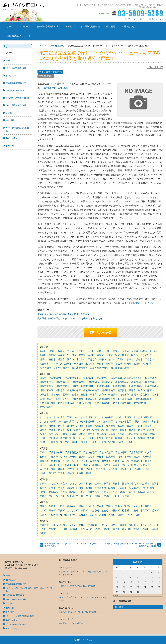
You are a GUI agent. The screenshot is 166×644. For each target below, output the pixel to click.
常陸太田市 (100, 488)
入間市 (87, 430)
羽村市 (55, 364)
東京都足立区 (46, 76)
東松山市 (99, 426)
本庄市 (89, 426)
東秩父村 (65, 442)
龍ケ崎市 (145, 484)
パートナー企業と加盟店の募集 (20, 616)
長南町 (80, 473)
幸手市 (91, 434)
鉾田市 (151, 488)
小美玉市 (122, 488)
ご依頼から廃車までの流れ (18, 98)
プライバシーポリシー (137, 19)
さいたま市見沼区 (83, 417)
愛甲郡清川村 (47, 407)
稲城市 (43, 359)
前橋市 (52, 506)
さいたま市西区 (105, 422)
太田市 (61, 506)
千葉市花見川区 (73, 452)
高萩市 (151, 492)
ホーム (10, 26)
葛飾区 (100, 351)
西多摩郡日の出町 (99, 368)
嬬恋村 (43, 515)
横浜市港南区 (79, 382)
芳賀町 (137, 529)
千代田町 (145, 511)
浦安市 (84, 461)
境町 (51, 496)
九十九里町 (136, 469)
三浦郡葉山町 (47, 399)
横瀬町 (142, 438)
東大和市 (90, 364)
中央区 (61, 355)
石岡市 (43, 488)
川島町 (100, 438)
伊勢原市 (113, 395)
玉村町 (52, 511)
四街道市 (95, 461)
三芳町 (43, 438)
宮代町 (112, 442)
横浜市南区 (116, 378)
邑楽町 (61, 511)
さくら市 (154, 525)
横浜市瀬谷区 (122, 382)
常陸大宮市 (93, 492)
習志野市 (111, 457)
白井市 (126, 461)
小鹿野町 (53, 442)
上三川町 (63, 529)
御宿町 (123, 469)
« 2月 (116, 595)
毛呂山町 (53, 438)
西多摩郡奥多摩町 (120, 368)
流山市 (137, 457)
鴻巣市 (139, 426)
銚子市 (148, 461)
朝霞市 (96, 430)
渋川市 (91, 506)
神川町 (84, 442)
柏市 (120, 457)
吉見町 (109, 438)
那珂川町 (127, 529)
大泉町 (43, 511)
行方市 (132, 492)
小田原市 (44, 395)
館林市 (100, 506)
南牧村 (121, 515)
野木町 (107, 529)
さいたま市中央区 (104, 417)
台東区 (43, 355)
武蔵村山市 (45, 368)
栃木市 (64, 525)
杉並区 (144, 351)
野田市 (73, 457)
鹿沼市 (105, 525)
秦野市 (84, 395)
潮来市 (43, 496)
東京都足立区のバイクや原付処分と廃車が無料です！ (65, 314)
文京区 (109, 355)
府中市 (109, 364)
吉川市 (121, 434)
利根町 (98, 496)
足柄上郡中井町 (107, 399)
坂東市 (89, 488)
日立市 (64, 484)
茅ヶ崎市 (56, 395)
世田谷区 (154, 351)
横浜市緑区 (107, 382)
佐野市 (82, 525)
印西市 (116, 461)
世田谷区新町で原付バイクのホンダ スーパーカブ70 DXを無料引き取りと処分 (71, 545)
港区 (117, 355)
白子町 (61, 473)
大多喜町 (112, 469)
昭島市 (135, 355)
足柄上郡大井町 (126, 399)
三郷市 (64, 434)
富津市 (75, 461)
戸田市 (77, 430)
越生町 (64, 438)
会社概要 (111, 26)
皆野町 (151, 438)
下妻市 (64, 492)
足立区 (52, 351)
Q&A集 (68, 26)
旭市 (60, 465)
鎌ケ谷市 (56, 461)
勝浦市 (68, 465)
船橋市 (43, 457)
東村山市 (79, 364)
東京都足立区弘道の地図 (55, 88)
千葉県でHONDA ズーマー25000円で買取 (77, 612)
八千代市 (147, 457)
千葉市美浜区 (136, 452)
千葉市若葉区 (106, 452)
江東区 (116, 351)
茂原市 (82, 457)
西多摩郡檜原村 (61, 368)
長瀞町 (43, 442)
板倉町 (105, 511)
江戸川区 (81, 351)
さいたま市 (45, 417)
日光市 (114, 525)
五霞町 (126, 496)
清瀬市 (61, 359)
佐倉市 (91, 457)
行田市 (52, 426)
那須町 (98, 529)
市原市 (128, 457)
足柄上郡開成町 (66, 403)
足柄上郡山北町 (48, 403)
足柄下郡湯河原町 (122, 403)
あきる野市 (146, 355)
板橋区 (61, 351)
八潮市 (43, 434)
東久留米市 (66, 364)
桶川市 (132, 430)
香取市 (126, 465)
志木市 (105, 430)
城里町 (71, 496)
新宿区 (43, 351)
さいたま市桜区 (123, 417)
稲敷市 (73, 492)
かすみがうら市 (109, 492)
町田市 (128, 364)
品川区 (126, 351)
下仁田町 (53, 515)
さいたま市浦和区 (143, 417)
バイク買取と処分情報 (89, 26)
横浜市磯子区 (152, 378)
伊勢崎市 (72, 506)
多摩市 (130, 359)
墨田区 (52, 355)
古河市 (89, 484)
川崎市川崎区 (88, 386)
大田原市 (134, 525)
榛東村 (126, 511)
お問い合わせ (128, 26)
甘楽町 (135, 511)
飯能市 (71, 426)
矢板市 (52, 529)
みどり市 (138, 506)
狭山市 (121, 426)
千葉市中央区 (56, 452)
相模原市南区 (108, 390)
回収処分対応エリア (16, 36)
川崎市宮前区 (152, 386)
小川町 (91, 438)
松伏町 (130, 442)
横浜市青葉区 (47, 386)
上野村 (139, 515)
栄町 (53, 469)
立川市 (121, 359)
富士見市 (53, 434)
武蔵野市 (147, 364)
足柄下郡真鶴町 (103, 403)
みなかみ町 (73, 511)
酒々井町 (44, 469)
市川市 (148, 452)
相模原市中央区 (91, 390)
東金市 (100, 457)
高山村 (103, 515)
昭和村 (64, 515)
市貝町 (43, 533)
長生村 (52, 473)
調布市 (139, 359)
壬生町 (43, 529)
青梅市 (52, 359)
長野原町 (83, 515)
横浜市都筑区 (63, 386)
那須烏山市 (87, 529)
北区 (108, 351)
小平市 (103, 359)
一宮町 (147, 469)
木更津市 (53, 457)
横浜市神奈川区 (73, 378)
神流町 (130, 515)
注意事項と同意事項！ (16, 90)
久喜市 (142, 430)
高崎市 (43, 506)
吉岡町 (84, 511)
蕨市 (69, 430)
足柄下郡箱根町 (84, 403)
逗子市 (66, 395)
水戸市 (43, 484)
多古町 (71, 469)
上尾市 (43, 430)
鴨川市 (77, 465)
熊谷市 (146, 422)
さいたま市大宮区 (63, 417)
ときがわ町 (130, 438)
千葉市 (43, 452)
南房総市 (97, 465)
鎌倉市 (142, 390)
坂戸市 (82, 434)
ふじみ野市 (132, 434)
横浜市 (43, 378)
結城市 (112, 488)
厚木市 (93, 395)
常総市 (71, 488)
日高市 (112, 434)
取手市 (107, 484)
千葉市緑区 (121, 452)
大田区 (91, 351)
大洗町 (89, 496)
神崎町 (61, 469)
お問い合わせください (141, 303)
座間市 (135, 395)
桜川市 (82, 492)
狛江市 (112, 359)
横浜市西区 (89, 378)
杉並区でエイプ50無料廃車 (71, 623)
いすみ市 (145, 465)
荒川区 (71, 351)
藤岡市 (109, 506)
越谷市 (61, 430)
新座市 (123, 430)
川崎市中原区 (104, 386)
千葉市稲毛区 (90, 452)
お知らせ (10, 146)
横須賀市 (122, 390)
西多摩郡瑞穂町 (80, 368)
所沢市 (43, 426)
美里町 (75, 442)
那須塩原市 (93, 525)
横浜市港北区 (63, 382)
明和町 (155, 511)
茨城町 (142, 492)
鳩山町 (119, 438)
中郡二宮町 (91, 399)
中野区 (91, 355)
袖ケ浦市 (106, 461)
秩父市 (61, 426)
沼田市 (148, 506)
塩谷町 (155, 529)
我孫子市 (44, 461)
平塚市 (132, 390)
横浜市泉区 (151, 382)
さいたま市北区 (123, 422)
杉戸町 (121, 442)
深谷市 (148, 426)
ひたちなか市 (76, 484)
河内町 (116, 496)
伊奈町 (153, 434)
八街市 (116, 465)
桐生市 (82, 506)
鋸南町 (89, 473)
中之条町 (95, 511)
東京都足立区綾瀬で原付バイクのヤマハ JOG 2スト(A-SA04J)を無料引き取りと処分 (130, 545)
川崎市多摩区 (136, 386)
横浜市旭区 (93, 382)
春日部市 (111, 426)
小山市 (55, 525)
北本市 (151, 430)
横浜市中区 (103, 378)
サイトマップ (157, 19)
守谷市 (61, 488)
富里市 (107, 465)
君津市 (66, 461)
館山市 (43, 465)
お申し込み (25, 26)
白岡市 (144, 434)
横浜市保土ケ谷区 (134, 378)
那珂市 (80, 488)
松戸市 (64, 457)
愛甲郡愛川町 (140, 403)
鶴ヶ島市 (101, 434)
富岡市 (128, 506)
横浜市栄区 (137, 382)
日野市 (100, 364)
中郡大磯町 (77, 399)
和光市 (114, 430)
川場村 (112, 515)
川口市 (155, 422)
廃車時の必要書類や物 (48, 26)
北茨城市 (53, 492)
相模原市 (60, 390)
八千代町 (60, 496)
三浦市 (75, 395)
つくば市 (53, 484)
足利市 (73, 525)
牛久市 (135, 484)
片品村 (93, 515)
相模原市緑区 (74, 390)
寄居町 (103, 442)
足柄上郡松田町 (144, 399)
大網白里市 (137, 461)
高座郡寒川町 (63, 399)
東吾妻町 (115, 511)
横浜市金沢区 (47, 382)
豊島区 (82, 355)
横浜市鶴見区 (56, 378)
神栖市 (126, 484)
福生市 (119, 364)
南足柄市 (145, 395)
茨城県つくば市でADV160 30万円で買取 (77, 586)
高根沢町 (74, 529)
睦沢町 (43, 473)
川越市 (137, 422)
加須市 (80, 426)
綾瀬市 (155, 395)
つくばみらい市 (137, 488)
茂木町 (146, 529)
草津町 (73, 515)
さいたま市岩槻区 (85, 422)
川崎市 (75, 386)
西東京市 (150, 359)
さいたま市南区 (48, 422)
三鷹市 (137, 364)
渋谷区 (135, 351)
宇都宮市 (44, 525)
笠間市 (155, 484)
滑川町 (73, 438)
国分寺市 (92, 359)
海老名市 (124, 395)
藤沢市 (151, 390)
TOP (40, 46)
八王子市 (44, 364)
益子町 (116, 529)
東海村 (123, 492)
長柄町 (71, 473)
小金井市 (81, 359)
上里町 (93, 442)
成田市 (52, 465)
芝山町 (89, 469)
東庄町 (80, 469)
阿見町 (43, 492)
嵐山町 (82, 438)
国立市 (71, 359)
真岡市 (123, 525)
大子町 (80, 496)
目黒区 (126, 355)
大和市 (103, 395)
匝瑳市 (87, 465)
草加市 (52, 430)
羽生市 (130, 426)
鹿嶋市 (52, 488)
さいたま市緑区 (66, 422)
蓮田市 (73, 434)
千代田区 (72, 355)
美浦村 (107, 496)
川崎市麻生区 (47, 390)
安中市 (119, 506)
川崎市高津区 (120, 386)
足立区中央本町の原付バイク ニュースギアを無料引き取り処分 (70, 318)
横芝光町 (100, 469)
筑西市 (116, 484)
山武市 (135, 465)
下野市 (144, 525)
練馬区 (100, 355)
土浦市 (98, 484)
